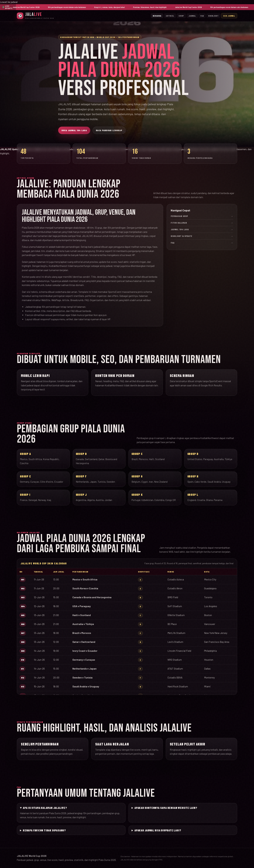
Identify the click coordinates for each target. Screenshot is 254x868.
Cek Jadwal (229, 16)
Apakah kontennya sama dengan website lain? (166, 808)
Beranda (157, 16)
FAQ (202, 16)
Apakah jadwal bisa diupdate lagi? (158, 830)
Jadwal (192, 16)
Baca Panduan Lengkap (109, 130)
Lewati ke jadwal (9, 2)
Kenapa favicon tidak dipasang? (44, 830)
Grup (181, 16)
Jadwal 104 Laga (202, 229)
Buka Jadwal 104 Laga (74, 130)
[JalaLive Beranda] (35, 16)
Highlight (213, 16)
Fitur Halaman (202, 223)
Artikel (170, 16)
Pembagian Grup (202, 216)
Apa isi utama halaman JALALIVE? (45, 808)
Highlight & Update (202, 236)
